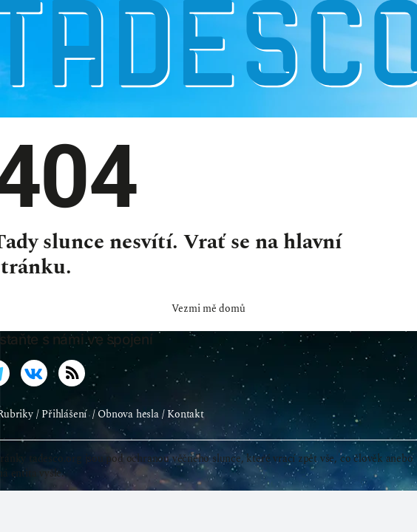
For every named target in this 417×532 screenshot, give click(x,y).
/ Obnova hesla (126, 433)
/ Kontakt (183, 433)
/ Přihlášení (61, 433)
